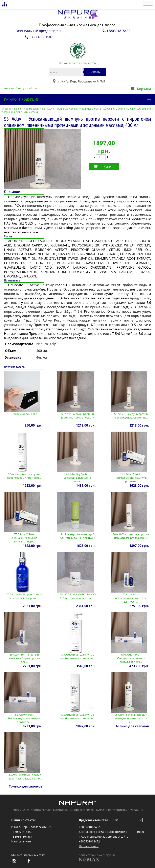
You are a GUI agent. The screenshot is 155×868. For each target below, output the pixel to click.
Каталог (18, 109)
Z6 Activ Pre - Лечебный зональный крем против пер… (24, 658)
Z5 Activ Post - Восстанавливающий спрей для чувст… (131, 598)
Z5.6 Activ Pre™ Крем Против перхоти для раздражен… (24, 596)
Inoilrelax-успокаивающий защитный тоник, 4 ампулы (77, 536)
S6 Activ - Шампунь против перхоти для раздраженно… (131, 416)
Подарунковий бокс (24, 414)
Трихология (32, 109)
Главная (6, 109)
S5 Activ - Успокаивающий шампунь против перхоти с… (78, 418)
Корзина (144, 89)
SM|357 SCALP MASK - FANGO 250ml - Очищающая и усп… (77, 596)
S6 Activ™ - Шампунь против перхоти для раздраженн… (131, 536)
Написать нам (21, 841)
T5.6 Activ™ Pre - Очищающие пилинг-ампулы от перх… (24, 538)
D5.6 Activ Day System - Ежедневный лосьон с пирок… (77, 478)
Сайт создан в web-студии (97, 857)
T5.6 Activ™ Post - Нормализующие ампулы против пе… (131, 478)
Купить (109, 167)
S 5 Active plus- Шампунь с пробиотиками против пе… (24, 476)
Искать (95, 72)
